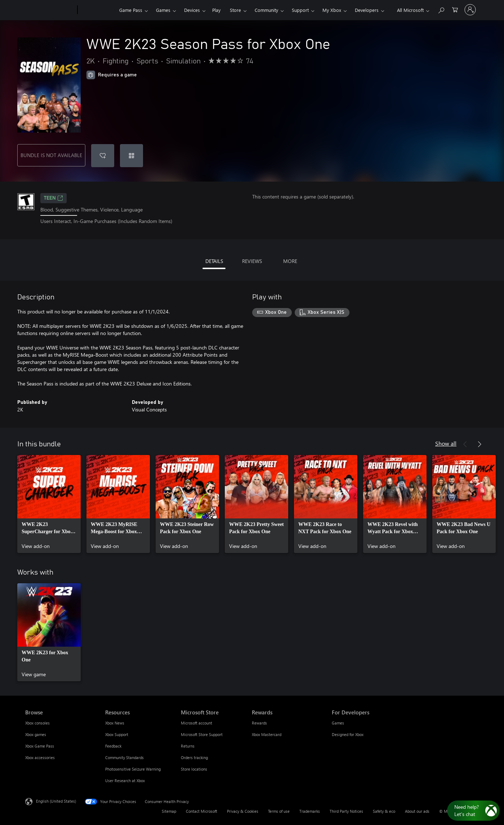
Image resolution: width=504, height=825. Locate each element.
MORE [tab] (290, 261)
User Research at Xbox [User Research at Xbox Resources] (125, 781)
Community (266, 10)
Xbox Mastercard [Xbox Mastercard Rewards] (267, 734)
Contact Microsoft (202, 811)
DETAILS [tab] (214, 261)
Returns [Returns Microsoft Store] (188, 746)
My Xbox (332, 10)
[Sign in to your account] (470, 10)
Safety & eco (384, 811)
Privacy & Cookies (243, 811)
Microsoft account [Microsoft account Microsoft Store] (197, 723)
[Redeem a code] (131, 156)
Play (216, 10)
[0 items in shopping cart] (455, 9)
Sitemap (169, 811)
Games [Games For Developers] (338, 723)
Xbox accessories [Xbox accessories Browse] (40, 757)
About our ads (417, 811)
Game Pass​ (131, 10)
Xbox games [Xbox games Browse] (36, 734)
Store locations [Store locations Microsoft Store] (194, 769)
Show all (446, 443)
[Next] (480, 444)
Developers (367, 10)
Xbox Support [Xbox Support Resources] (117, 734)
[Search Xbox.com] (441, 9)
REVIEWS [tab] (252, 261)
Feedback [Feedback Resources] (113, 746)
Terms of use (279, 811)
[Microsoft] (50, 10)
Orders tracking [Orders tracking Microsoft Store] (194, 757)
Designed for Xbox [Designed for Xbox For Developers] (348, 734)
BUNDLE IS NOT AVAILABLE (51, 155)
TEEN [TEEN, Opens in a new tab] (53, 198)
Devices (192, 10)
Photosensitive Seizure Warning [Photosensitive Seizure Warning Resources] (133, 769)
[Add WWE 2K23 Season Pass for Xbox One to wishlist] (103, 156)
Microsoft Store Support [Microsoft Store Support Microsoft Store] (202, 734)
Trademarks (310, 811)
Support (300, 10)
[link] (49, 504)
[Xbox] (97, 10)
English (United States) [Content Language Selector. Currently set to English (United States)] (56, 801)
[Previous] (465, 444)
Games (163, 10)
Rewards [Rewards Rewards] (259, 723)
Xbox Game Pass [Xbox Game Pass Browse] (40, 746)
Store (235, 10)
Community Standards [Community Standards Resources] (124, 757)
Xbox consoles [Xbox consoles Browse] (37, 723)
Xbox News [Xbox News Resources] (115, 723)
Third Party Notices (346, 811)
